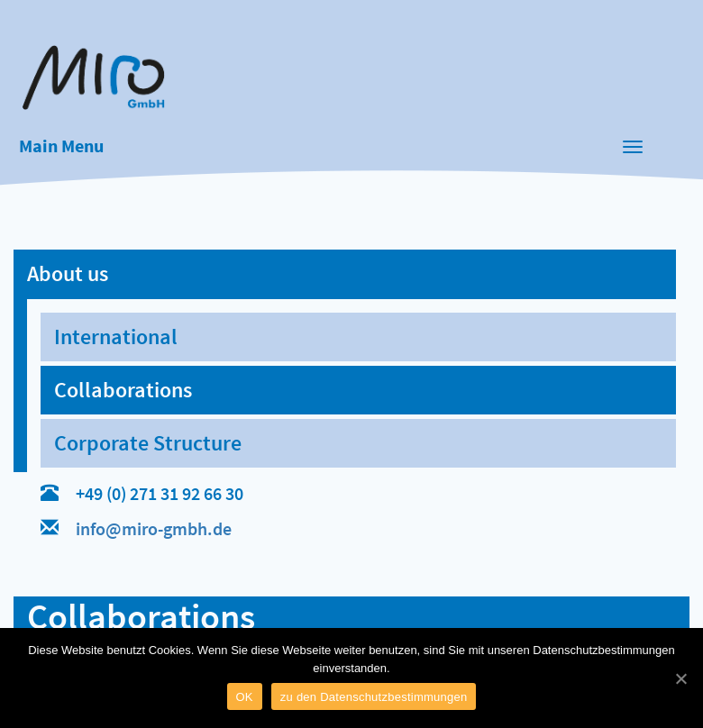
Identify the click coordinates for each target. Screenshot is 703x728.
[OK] (680, 678)
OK (245, 697)
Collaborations (123, 390)
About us (68, 273)
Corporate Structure (148, 443)
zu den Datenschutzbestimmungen (374, 697)
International (116, 337)
